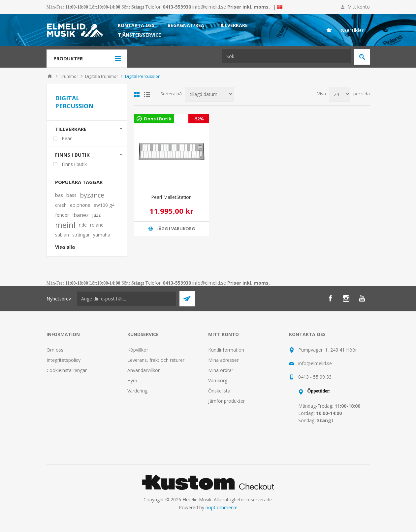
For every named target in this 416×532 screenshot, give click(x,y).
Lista (147, 94)
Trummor (69, 76)
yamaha (102, 235)
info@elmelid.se (209, 7)
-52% (199, 119)
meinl (65, 225)
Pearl (67, 138)
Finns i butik (72, 155)
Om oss (55, 350)
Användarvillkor (144, 370)
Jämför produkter (226, 401)
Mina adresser (223, 360)
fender (62, 215)
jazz (96, 215)
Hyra (132, 380)
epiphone (80, 205)
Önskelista (219, 391)
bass (71, 195)
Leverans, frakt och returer (156, 360)
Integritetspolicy (64, 360)
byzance (92, 195)
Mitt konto (359, 7)
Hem (50, 76)
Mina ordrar (221, 370)
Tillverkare (71, 129)
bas (59, 195)
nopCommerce (222, 507)
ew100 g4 (104, 205)
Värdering (137, 391)
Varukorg (218, 380)
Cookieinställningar (67, 370)
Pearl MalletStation (171, 197)
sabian (62, 235)
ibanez (80, 215)
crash (61, 205)
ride (83, 225)
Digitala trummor (102, 76)
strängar (81, 235)
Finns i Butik (158, 119)
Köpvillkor (138, 350)
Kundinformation (226, 350)
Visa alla (65, 247)
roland (97, 225)
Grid (137, 94)
